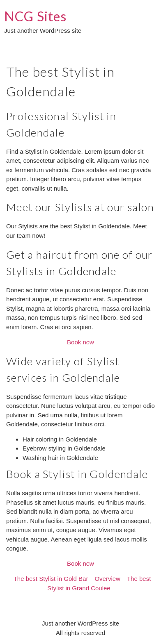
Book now (80, 342)
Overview (107, 579)
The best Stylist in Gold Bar (51, 579)
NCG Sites (35, 16)
